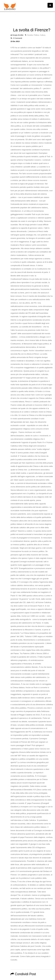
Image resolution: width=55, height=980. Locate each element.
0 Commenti (18, 38)
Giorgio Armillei (18, 35)
